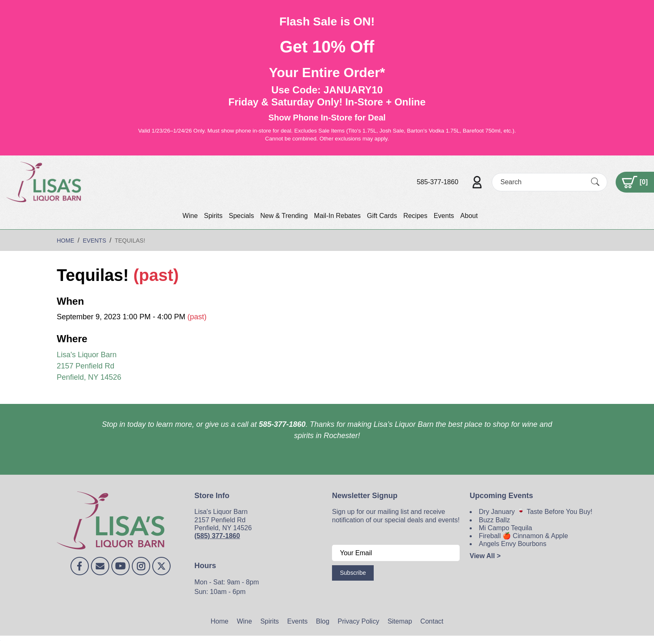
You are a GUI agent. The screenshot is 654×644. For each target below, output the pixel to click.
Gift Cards (382, 216)
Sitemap (400, 621)
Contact (432, 621)
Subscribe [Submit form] (353, 573)
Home (220, 621)
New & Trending (284, 216)
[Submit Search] (595, 182)
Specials (241, 216)
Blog (323, 621)
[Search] (542, 182)
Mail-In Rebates (337, 216)
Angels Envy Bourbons (513, 544)
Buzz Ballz (494, 520)
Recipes (415, 216)
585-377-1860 (438, 182)
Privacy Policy (359, 621)
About (469, 216)
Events (444, 216)
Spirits (213, 216)
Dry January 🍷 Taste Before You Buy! (536, 512)
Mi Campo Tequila (506, 528)
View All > (485, 556)
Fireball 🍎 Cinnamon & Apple (523, 536)
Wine (190, 216)
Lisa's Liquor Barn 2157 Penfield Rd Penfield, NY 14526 (89, 366)
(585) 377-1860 (217, 536)
